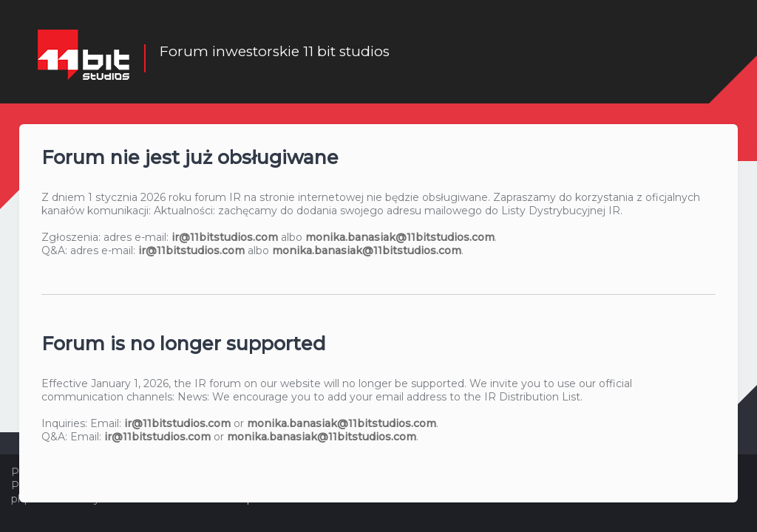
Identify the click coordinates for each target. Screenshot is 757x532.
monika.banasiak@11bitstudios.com (400, 237)
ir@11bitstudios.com (225, 237)
